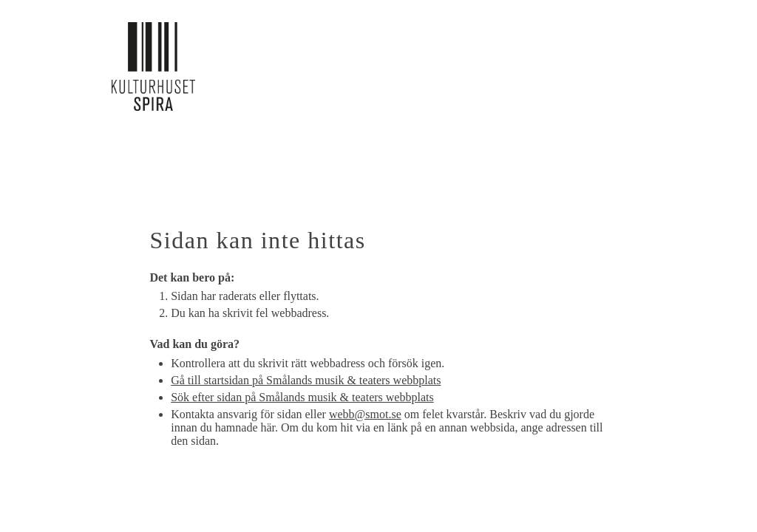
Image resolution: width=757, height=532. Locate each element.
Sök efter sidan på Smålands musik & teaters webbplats (302, 397)
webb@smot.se (365, 414)
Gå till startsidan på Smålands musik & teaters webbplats (306, 380)
